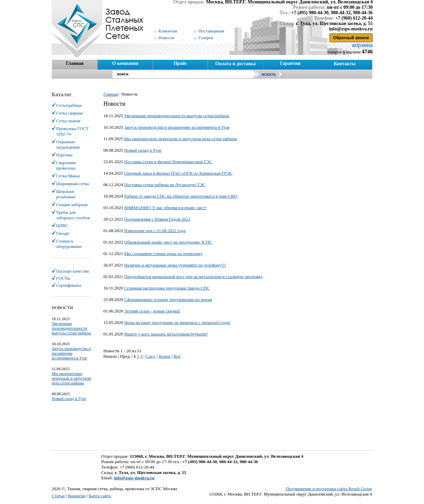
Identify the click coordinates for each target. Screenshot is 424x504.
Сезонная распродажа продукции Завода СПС (167, 288)
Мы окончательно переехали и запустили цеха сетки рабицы (180, 139)
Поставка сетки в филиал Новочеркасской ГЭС (168, 162)
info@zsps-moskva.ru (134, 478)
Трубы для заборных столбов (73, 215)
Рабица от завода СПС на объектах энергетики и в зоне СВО (181, 196)
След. (151, 356)
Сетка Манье (68, 176)
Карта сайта (100, 496)
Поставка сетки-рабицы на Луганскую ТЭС (165, 185)
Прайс (180, 63)
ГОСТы (63, 278)
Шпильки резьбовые (66, 194)
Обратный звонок (351, 38)
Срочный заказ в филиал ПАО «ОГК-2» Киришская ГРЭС (178, 173)
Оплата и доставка (235, 64)
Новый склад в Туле (143, 150)
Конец (165, 356)
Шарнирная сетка (72, 184)
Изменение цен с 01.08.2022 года (155, 231)
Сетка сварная (69, 113)
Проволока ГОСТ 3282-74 (72, 131)
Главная (75, 63)
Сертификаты (69, 285)
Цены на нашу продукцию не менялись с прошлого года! (177, 322)
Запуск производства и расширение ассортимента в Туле (177, 127)
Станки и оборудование (69, 244)
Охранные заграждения (68, 144)
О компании (125, 63)
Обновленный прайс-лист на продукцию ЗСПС (168, 242)
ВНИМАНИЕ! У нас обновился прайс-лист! (166, 208)
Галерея (206, 38)
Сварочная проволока (66, 165)
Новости (166, 38)
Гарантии (290, 63)
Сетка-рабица (69, 105)
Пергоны (64, 155)
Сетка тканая (68, 121)
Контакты (345, 64)
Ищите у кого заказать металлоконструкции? (166, 334)
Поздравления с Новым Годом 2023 (157, 219)
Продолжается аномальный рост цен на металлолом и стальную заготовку (194, 276)
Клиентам (168, 31)
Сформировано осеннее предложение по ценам (168, 299)
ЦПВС (62, 225)
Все (177, 356)
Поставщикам (211, 31)
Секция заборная (72, 205)
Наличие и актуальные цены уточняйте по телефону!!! (175, 265)
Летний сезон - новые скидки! (152, 311)
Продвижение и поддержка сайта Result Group (329, 489)
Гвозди (63, 233)
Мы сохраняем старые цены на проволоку (164, 254)
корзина (362, 45)
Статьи (58, 496)
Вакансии (77, 496)
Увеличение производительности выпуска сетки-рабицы (177, 116)
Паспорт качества (72, 271)
